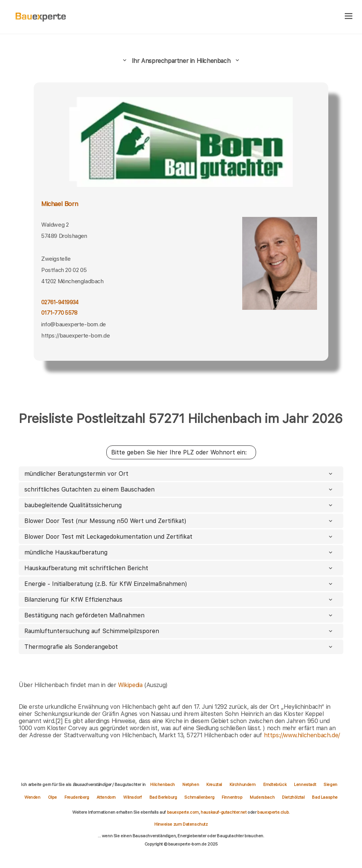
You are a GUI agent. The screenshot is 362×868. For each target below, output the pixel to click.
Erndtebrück (275, 784)
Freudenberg (77, 797)
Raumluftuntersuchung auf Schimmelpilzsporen (179, 631)
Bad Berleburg (163, 797)
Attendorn (106, 797)
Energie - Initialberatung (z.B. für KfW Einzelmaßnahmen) (179, 584)
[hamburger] (349, 17)
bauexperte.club (273, 812)
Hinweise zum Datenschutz (181, 824)
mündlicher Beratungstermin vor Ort (179, 474)
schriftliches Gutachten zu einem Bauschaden (179, 489)
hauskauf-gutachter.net (223, 812)
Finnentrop (232, 797)
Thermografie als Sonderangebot (179, 647)
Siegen (330, 784)
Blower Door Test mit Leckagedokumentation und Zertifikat (179, 537)
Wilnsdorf (132, 797)
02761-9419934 (60, 302)
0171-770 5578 (59, 313)
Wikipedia (131, 685)
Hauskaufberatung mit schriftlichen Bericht (179, 568)
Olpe (52, 797)
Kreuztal (214, 784)
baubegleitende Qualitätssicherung (179, 505)
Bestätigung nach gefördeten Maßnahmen (179, 615)
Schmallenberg (199, 797)
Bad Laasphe (325, 797)
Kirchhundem (243, 784)
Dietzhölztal (293, 797)
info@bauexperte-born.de (74, 324)
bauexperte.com (183, 812)
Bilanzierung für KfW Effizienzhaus (179, 600)
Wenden (32, 797)
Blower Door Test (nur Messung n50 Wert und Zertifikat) (179, 521)
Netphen (191, 784)
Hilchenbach (162, 784)
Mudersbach (262, 797)
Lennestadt (305, 784)
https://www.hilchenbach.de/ (302, 735)
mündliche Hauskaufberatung (179, 552)
